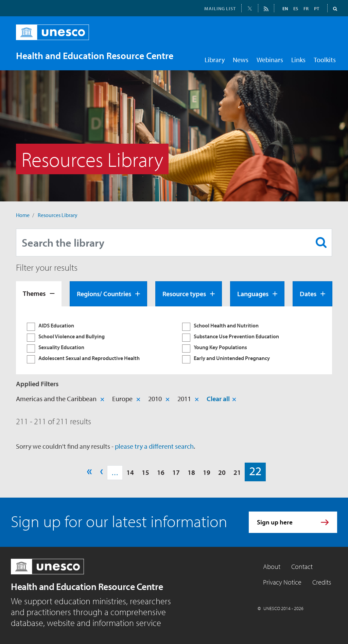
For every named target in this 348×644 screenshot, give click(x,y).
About (272, 566)
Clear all (218, 399)
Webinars (270, 60)
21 (237, 472)
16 (161, 472)
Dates (308, 294)
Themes (34, 293)
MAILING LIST (220, 8)
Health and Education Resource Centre (87, 586)
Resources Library (58, 215)
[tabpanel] (174, 340)
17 (176, 472)
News (241, 60)
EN (285, 8)
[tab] (39, 294)
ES (296, 8)
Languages (253, 294)
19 (207, 472)
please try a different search (154, 446)
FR (306, 8)
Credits (322, 582)
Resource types (184, 294)
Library (215, 60)
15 (145, 472)
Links (298, 60)
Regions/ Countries (104, 294)
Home (23, 215)
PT (317, 8)
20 (222, 472)
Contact (302, 566)
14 (130, 472)
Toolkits (325, 60)
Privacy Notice (282, 582)
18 (191, 472)
